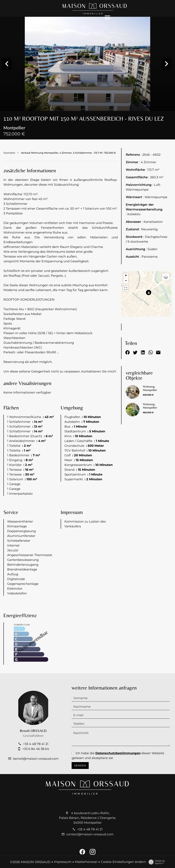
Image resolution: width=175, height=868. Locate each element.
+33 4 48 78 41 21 (36, 750)
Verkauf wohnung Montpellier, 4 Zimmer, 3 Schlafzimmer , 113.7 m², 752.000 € (68, 156)
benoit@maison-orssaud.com (36, 765)
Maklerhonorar (86, 862)
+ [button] (126, 280)
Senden (80, 770)
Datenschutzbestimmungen (118, 758)
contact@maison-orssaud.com (90, 834)
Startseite (9, 156)
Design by (156, 862)
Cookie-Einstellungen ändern (123, 862)
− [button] (126, 286)
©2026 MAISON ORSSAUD (30, 862)
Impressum (63, 862)
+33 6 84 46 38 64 (36, 755)
